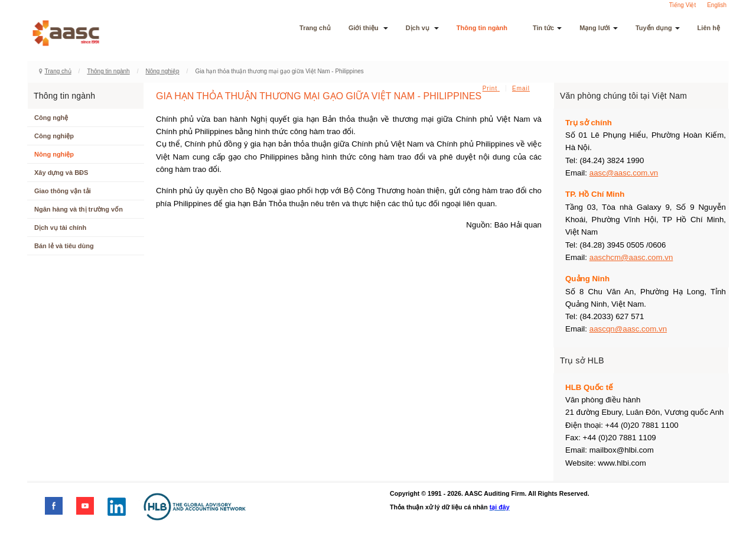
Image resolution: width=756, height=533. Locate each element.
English (717, 5)
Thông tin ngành (486, 28)
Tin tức (547, 28)
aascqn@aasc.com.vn (628, 329)
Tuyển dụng (658, 28)
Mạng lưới (599, 28)
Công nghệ (51, 118)
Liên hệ (709, 28)
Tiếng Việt (682, 5)
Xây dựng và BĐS (61, 173)
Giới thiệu (368, 28)
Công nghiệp (54, 136)
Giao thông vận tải (63, 191)
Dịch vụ (422, 28)
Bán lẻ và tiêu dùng (64, 246)
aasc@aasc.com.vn (624, 173)
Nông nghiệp (162, 71)
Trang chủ (315, 28)
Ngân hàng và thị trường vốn (79, 209)
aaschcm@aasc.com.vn (631, 257)
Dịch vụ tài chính (60, 227)
